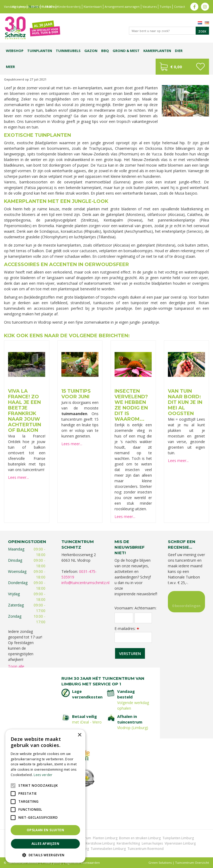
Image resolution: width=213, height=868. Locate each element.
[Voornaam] (124, 618)
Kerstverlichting (128, 843)
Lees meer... (18, 477)
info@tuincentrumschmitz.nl (85, 583)
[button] (45, 855)
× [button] (79, 735)
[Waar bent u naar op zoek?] (169, 31)
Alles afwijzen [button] (46, 844)
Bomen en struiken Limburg (140, 838)
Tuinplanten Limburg (178, 838)
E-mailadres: (127, 628)
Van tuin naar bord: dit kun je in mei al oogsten (185, 402)
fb (194, 7)
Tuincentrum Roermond (146, 849)
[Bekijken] (182, 67)
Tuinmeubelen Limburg (108, 849)
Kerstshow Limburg (100, 843)
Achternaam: (143, 608)
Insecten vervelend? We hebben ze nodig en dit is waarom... (131, 405)
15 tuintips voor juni (76, 394)
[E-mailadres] (133, 637)
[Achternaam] (143, 618)
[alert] (45, 796)
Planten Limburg (105, 838)
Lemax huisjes (152, 843)
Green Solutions (160, 863)
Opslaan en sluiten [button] (45, 830)
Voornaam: (124, 608)
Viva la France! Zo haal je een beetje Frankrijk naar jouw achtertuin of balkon (25, 411)
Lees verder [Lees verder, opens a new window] (43, 775)
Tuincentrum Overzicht (192, 863)
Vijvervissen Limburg (180, 843)
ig (205, 7)
